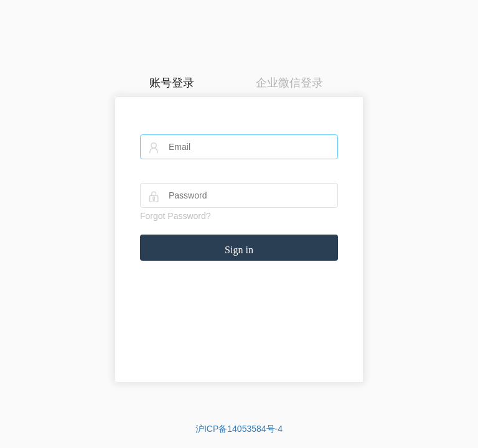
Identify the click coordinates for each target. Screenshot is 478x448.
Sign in (239, 250)
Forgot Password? (176, 216)
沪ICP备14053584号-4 (239, 429)
